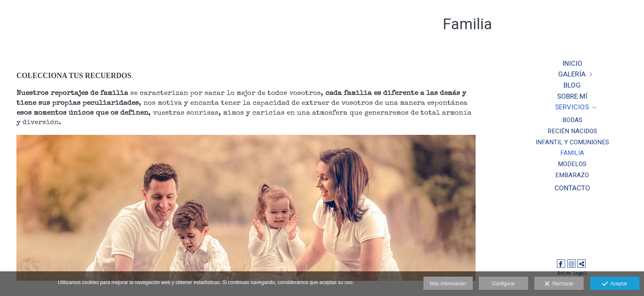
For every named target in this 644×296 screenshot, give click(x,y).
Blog (572, 85)
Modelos (572, 164)
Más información (448, 284)
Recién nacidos (572, 131)
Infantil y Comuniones (572, 142)
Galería (572, 74)
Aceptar (615, 284)
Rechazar (559, 284)
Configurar (504, 284)
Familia (572, 153)
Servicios (572, 107)
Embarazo (572, 175)
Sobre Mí (572, 96)
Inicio (572, 63)
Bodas (572, 120)
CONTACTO (572, 188)
